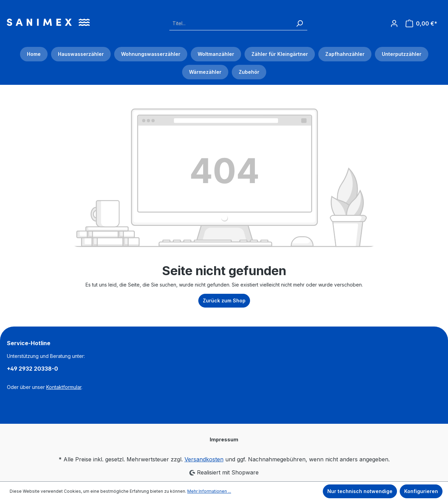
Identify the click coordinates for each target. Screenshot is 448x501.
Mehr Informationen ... (209, 491)
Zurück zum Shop (224, 300)
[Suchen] (299, 23)
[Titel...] (231, 23)
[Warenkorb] (421, 23)
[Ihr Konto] (394, 21)
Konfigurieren (421, 491)
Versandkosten (204, 459)
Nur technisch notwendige (360, 491)
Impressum (224, 439)
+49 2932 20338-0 (32, 369)
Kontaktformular (64, 387)
